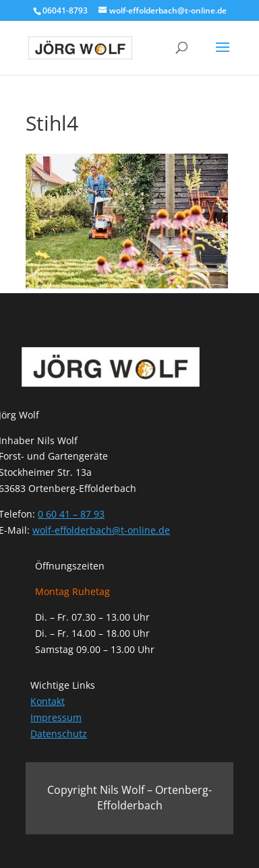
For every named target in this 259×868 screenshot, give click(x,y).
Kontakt (48, 701)
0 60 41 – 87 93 (71, 514)
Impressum (56, 717)
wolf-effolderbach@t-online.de (101, 530)
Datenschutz (59, 734)
